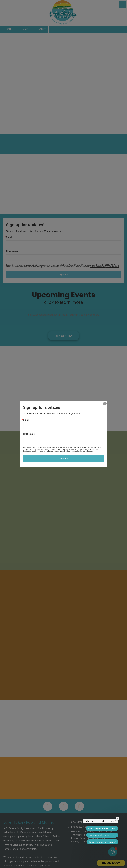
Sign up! (63, 459)
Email (26, 420)
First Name (29, 434)
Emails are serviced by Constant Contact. (78, 451)
